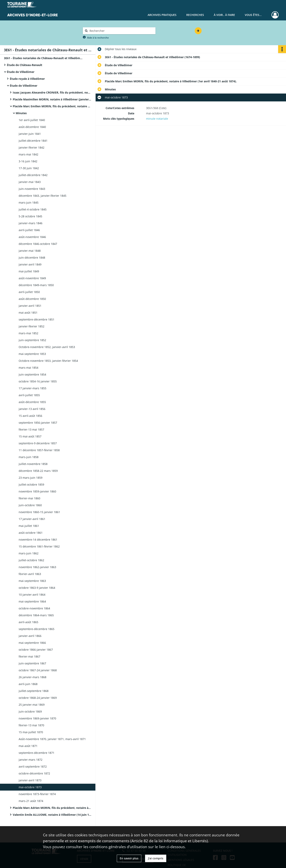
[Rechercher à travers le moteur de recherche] (121, 31)
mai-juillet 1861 (29, 526)
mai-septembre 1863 (32, 581)
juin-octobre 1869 (30, 711)
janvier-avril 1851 (30, 306)
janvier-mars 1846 (31, 223)
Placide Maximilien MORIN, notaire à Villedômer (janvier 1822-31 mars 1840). (52, 99)
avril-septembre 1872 (33, 767)
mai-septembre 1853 (32, 354)
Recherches (195, 15)
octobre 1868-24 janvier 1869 (38, 698)
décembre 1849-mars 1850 (36, 285)
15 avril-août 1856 (30, 416)
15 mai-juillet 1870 (31, 732)
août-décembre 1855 (32, 402)
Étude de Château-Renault (25, 65)
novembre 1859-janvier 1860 (37, 491)
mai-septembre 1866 (32, 643)
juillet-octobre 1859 (31, 485)
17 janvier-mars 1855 (32, 388)
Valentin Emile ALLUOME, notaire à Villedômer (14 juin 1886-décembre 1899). (52, 815)
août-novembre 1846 (32, 237)
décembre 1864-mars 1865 (36, 615)
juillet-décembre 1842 (33, 175)
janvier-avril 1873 (30, 780)
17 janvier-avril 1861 (32, 519)
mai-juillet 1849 (29, 271)
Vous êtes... (253, 15)
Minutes (21, 113)
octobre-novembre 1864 (34, 608)
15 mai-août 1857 (30, 436)
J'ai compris (156, 858)
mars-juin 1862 (29, 553)
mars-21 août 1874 (31, 801)
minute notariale (157, 119)
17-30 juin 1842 (29, 168)
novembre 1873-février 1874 (37, 794)
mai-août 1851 (28, 313)
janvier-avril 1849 (30, 264)
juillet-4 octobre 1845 (33, 209)
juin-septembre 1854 (32, 374)
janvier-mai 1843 (30, 182)
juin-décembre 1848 (32, 258)
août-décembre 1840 (32, 127)
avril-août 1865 (28, 622)
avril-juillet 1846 (29, 230)
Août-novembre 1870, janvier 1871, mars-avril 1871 (52, 739)
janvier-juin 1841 (30, 134)
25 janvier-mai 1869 (32, 705)
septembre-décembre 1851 (37, 319)
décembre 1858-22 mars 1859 (38, 471)
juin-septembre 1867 (32, 663)
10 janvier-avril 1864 (32, 595)
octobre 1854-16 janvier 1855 (38, 381)
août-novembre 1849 (32, 278)
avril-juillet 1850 (29, 292)
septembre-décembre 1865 (37, 629)
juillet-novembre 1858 (33, 464)
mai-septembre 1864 (32, 601)
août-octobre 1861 (31, 533)
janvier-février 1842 (32, 147)
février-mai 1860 (29, 498)
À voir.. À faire (224, 15)
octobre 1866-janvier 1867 (36, 650)
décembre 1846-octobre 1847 (38, 244)
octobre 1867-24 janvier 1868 (38, 670)
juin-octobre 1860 (30, 505)
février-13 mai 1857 (31, 429)
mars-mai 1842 (28, 154)
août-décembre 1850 (32, 299)
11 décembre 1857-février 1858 (39, 450)
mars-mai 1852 (28, 333)
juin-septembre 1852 (32, 340)
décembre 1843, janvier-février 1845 (42, 196)
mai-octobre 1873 (30, 787)
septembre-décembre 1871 (37, 753)
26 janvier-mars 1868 (32, 677)
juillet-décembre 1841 (33, 141)
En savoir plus (129, 858)
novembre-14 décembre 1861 (38, 540)
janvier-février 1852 (32, 326)
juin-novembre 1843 (32, 189)
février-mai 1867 (29, 656)
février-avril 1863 (30, 574)
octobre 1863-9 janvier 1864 (37, 588)
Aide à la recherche (98, 38)
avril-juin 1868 (28, 684)
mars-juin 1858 (29, 457)
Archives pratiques (162, 15)
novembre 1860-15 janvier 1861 (39, 512)
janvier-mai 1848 (30, 251)
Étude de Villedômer (21, 72)
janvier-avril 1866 (30, 636)
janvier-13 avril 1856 (32, 409)
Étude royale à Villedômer (27, 79)
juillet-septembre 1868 (34, 691)
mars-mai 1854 (28, 368)
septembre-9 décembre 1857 (38, 443)
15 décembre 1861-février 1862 (39, 546)
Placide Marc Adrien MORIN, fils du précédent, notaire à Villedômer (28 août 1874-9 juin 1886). (52, 808)
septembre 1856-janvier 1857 (38, 423)
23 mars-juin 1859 (31, 478)
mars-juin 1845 (29, 203)
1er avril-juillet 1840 (32, 120)
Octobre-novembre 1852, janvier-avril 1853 (47, 347)
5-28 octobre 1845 (30, 216)
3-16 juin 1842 (28, 161)
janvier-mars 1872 (31, 760)
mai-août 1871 (28, 746)
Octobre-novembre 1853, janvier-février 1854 (48, 361)
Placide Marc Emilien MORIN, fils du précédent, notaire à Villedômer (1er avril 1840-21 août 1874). (52, 106)
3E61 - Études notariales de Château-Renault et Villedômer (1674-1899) (43, 58)
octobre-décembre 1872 (34, 773)
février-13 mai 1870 (31, 725)
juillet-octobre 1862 (31, 560)
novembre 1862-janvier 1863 (37, 567)
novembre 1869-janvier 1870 (37, 718)
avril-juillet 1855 (29, 395)
